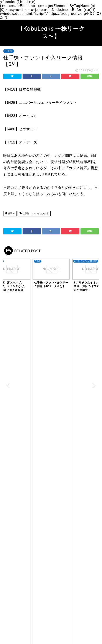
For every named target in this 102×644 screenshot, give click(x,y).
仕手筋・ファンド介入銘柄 (34, 213)
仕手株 (9, 51)
